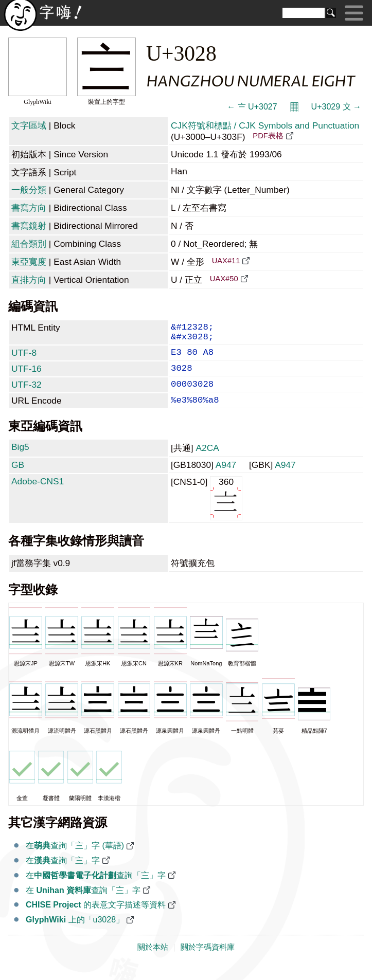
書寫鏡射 (29, 226)
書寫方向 (29, 208)
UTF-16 (26, 376)
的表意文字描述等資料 (96, 918)
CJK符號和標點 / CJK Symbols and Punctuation (265, 125)
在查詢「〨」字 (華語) (75, 859)
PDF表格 (268, 136)
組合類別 (29, 244)
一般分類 (29, 190)
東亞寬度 (29, 262)
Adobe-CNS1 (38, 495)
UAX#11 (226, 261)
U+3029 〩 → (336, 107)
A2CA (207, 461)
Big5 (20, 460)
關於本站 (153, 960)
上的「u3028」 (75, 933)
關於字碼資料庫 (208, 960)
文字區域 (29, 125)
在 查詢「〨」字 (83, 904)
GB (18, 478)
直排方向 (29, 280)
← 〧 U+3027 (252, 107)
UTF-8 (24, 358)
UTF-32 (26, 394)
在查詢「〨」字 (63, 874)
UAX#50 (224, 279)
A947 (226, 478)
